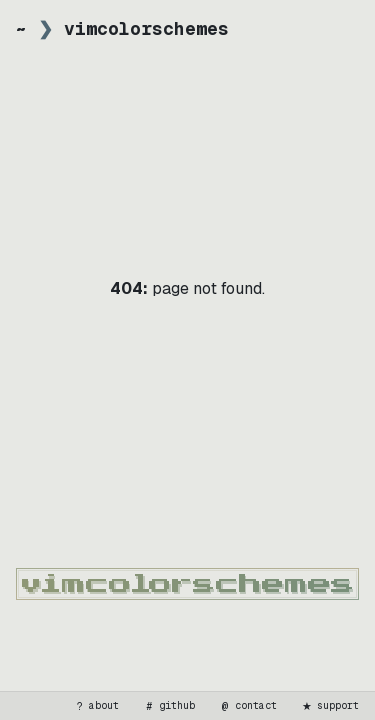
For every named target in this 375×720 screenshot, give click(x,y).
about (96, 706)
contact (248, 706)
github (169, 706)
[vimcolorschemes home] (187, 584)
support (330, 706)
